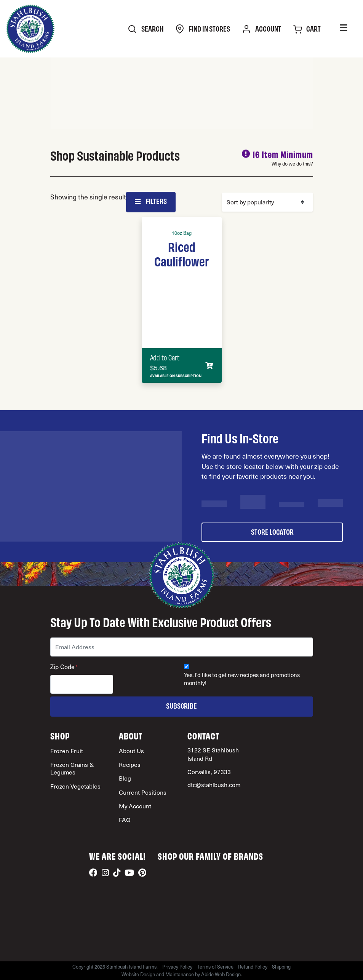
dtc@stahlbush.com (214, 785)
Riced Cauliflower (182, 253)
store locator (272, 531)
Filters (151, 201)
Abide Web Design (221, 974)
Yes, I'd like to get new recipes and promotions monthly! (242, 679)
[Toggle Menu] (343, 29)
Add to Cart (165, 357)
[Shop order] (267, 202)
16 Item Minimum (283, 154)
